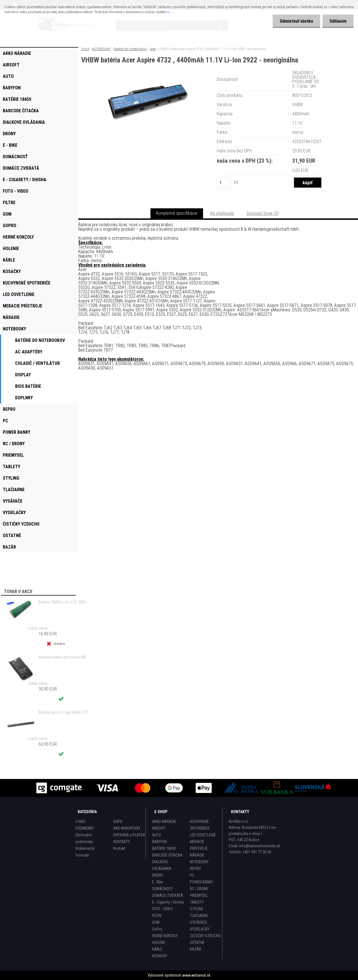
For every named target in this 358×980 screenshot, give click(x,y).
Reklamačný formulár (85, 852)
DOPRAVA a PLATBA (129, 835)
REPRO (195, 869)
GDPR (118, 822)
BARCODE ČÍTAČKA (167, 855)
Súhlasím (338, 21)
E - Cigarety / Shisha (168, 902)
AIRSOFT (159, 828)
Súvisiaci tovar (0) (263, 213)
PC (192, 875)
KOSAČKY (160, 956)
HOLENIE (159, 942)
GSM (156, 922)
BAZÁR (196, 949)
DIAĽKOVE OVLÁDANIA (162, 865)
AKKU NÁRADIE (164, 822)
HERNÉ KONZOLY (165, 936)
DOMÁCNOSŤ (162, 889)
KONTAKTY (122, 842)
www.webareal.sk (196, 975)
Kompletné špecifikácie (177, 213)
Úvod (85, 49)
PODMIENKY (85, 828)
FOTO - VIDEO (162, 909)
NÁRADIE (197, 855)
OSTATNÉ (197, 942)
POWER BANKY (202, 882)
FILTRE (157, 916)
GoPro (157, 929)
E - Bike (158, 882)
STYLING (196, 909)
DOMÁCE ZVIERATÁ (168, 895)
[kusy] (224, 182)
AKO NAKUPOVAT (127, 828)
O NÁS (81, 822)
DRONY (158, 875)
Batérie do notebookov (130, 49)
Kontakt (119, 848)
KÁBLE (157, 949)
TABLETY (197, 902)
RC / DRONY (199, 889)
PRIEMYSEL (199, 895)
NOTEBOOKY (101, 49)
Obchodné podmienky (84, 838)
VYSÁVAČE (199, 922)
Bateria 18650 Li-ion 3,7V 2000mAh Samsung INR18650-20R (65, 602)
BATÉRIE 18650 (164, 848)
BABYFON (159, 842)
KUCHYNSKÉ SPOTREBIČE (200, 825)
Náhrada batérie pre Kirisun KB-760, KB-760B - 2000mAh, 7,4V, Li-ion (65, 657)
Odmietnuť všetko (296, 21)
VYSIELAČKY (200, 929)
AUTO (157, 835)
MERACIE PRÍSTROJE (199, 845)
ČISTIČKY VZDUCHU (205, 936)
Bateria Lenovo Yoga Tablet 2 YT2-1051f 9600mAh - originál (65, 712)
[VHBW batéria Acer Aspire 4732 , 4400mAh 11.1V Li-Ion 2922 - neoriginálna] (148, 77)
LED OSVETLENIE (203, 835)
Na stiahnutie (222, 213)
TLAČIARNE (199, 916)
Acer (153, 49)
